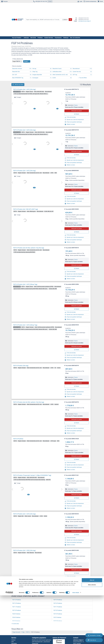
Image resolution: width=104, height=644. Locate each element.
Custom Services (49, 38)
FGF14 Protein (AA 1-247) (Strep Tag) (25, 284)
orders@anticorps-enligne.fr (85, 21)
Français (4, 1)
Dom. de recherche (75, 38)
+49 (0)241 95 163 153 (40, 1)
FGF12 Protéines (17, 603)
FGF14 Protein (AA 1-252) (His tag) (24, 550)
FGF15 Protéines (58, 600)
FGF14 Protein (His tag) (21, 366)
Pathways (66, 38)
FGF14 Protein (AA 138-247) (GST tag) (26, 209)
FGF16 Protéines (58, 603)
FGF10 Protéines (17, 610)
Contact (50, 1)
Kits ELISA (33, 38)
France (76, 105)
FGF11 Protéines (17, 607)
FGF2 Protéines (57, 617)
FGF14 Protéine (18, 439)
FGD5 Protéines (16, 614)
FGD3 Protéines (16, 621)
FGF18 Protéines (58, 610)
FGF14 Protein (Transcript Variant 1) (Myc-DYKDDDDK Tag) (32, 475)
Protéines (40, 38)
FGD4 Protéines (16, 617)
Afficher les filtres (18, 85)
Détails (77, 114)
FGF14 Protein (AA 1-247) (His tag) (24, 89)
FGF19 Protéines (58, 614)
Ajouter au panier (77, 111)
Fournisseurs (58, 38)
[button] (15, 624)
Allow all (92, 629)
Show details (76, 641)
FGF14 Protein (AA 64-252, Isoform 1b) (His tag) (29, 248)
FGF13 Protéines (17, 600)
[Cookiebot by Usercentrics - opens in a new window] (9, 641)
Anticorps (26, 38)
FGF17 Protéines (58, 607)
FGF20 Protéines (58, 621)
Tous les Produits (17, 38)
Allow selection (92, 633)
